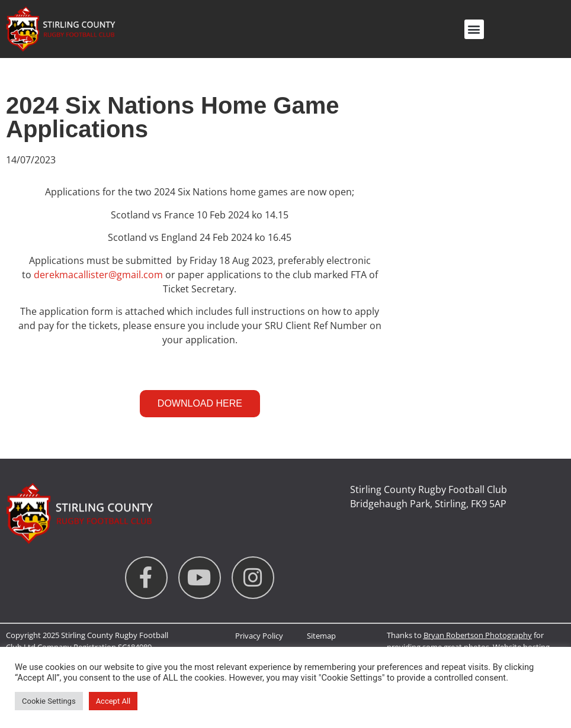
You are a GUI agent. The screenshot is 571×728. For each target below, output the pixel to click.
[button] (474, 29)
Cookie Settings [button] (49, 701)
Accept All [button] (113, 701)
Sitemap (321, 636)
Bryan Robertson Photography (478, 635)
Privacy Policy (259, 636)
